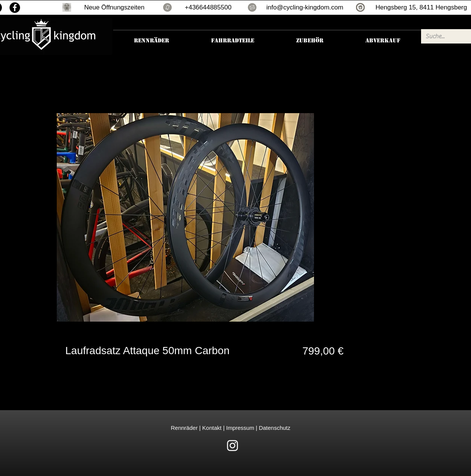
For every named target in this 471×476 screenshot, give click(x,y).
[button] (67, 7)
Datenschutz (274, 428)
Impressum (239, 428)
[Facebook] (15, 8)
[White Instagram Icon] (232, 446)
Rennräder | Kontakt (197, 428)
